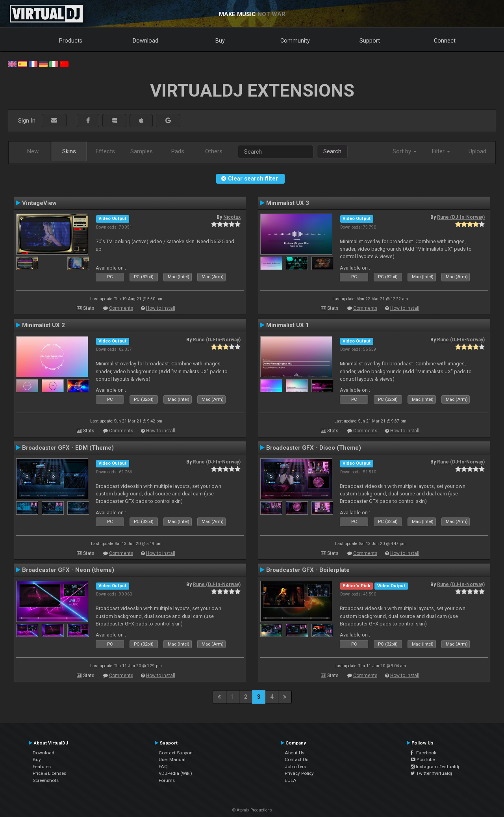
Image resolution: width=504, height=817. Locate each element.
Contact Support (176, 753)
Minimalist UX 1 (288, 325)
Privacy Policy (299, 773)
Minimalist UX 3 (288, 203)
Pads (178, 151)
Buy (220, 41)
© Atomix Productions (252, 810)
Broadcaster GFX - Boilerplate (308, 570)
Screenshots (46, 780)
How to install (161, 308)
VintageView (39, 203)
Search (332, 151)
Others (214, 151)
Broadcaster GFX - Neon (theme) (68, 570)
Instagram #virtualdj (435, 767)
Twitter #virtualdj (431, 773)
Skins (69, 151)
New (33, 151)
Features (42, 767)
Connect (445, 41)
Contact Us (296, 759)
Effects (105, 151)
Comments (121, 308)
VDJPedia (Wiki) (175, 773)
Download (145, 41)
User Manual (172, 759)
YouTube (423, 759)
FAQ (163, 767)
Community (295, 41)
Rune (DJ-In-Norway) (461, 217)
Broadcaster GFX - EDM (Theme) (68, 448)
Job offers (295, 767)
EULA (291, 780)
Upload (477, 151)
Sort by (405, 151)
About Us (295, 753)
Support (370, 41)
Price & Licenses (49, 773)
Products (71, 41)
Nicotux (232, 217)
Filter (441, 151)
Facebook (423, 753)
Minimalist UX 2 (44, 325)
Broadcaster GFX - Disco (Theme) (314, 448)
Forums (167, 780)
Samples (142, 151)
